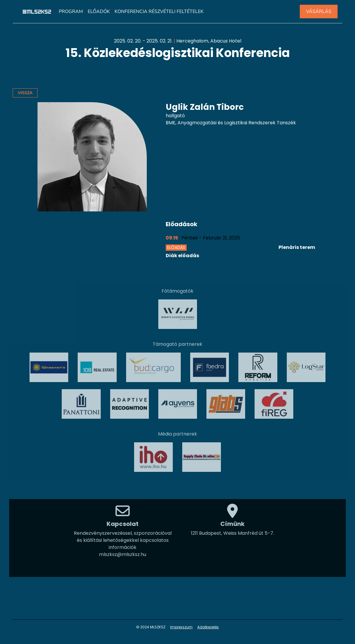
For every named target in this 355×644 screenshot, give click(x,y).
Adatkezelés (208, 627)
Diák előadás (182, 256)
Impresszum (181, 627)
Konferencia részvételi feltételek (159, 12)
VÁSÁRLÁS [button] (319, 12)
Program (71, 12)
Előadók (99, 12)
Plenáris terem (297, 247)
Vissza (25, 93)
